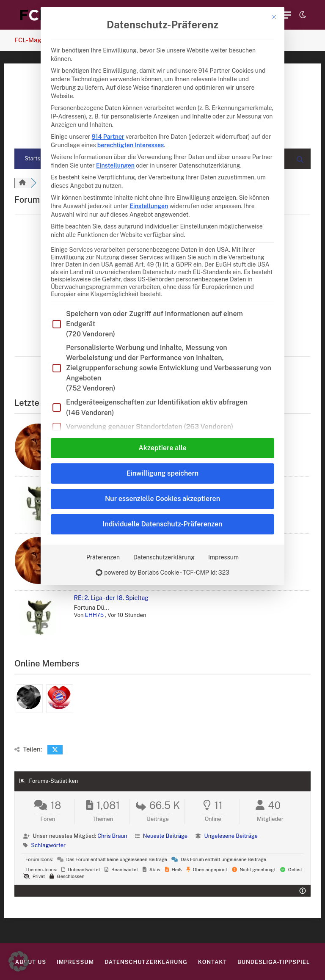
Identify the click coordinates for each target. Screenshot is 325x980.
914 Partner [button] (108, 137)
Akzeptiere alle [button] (162, 448)
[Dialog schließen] (274, 17)
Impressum (223, 557)
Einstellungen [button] (115, 165)
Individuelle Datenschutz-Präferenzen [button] (163, 524)
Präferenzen (103, 557)
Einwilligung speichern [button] (162, 473)
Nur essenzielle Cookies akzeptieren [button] (162, 499)
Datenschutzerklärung (164, 557)
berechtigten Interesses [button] (131, 145)
